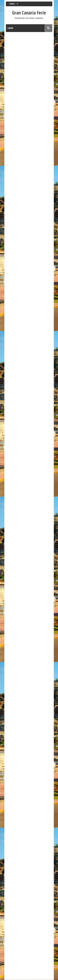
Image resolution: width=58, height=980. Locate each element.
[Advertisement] (29, 930)
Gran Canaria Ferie (29, 13)
